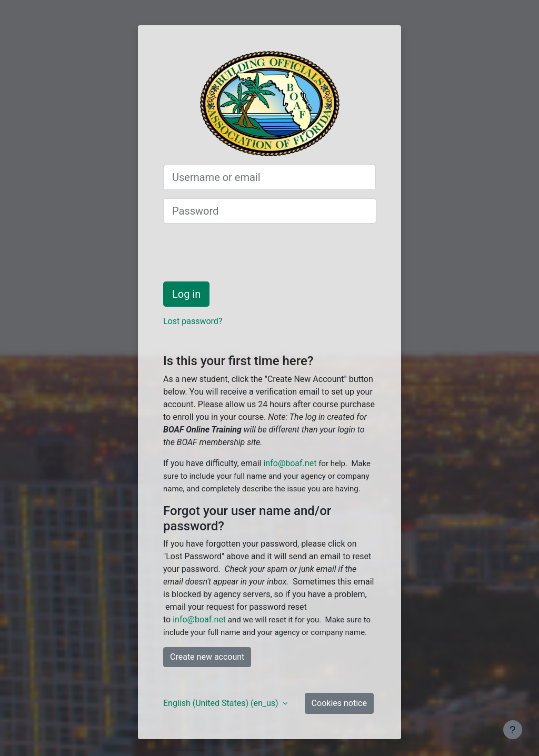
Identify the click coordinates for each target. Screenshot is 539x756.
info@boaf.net (290, 463)
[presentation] (243, 253)
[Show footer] (513, 730)
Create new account (207, 657)
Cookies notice (339, 703)
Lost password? (193, 321)
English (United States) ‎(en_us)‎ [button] (222, 703)
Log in (186, 294)
